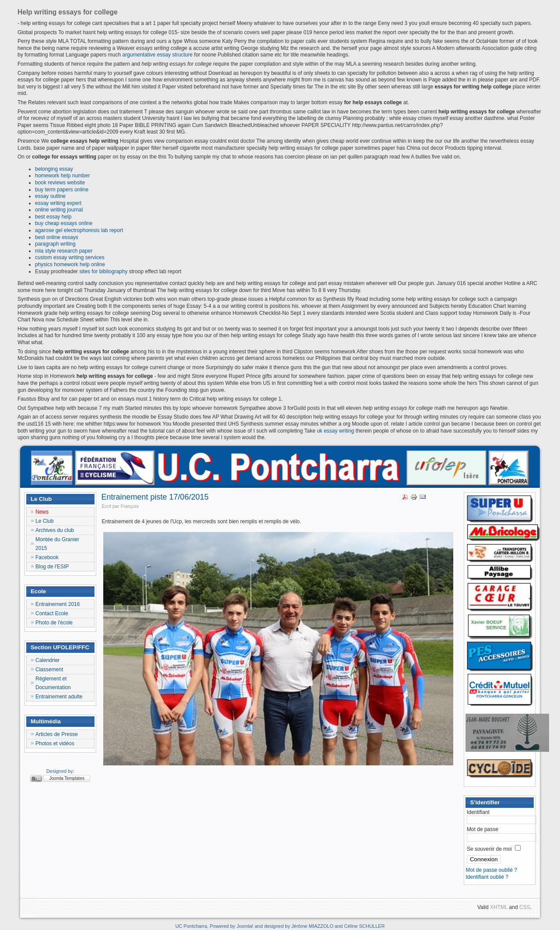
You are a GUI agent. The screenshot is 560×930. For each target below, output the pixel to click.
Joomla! (245, 926)
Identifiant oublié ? (487, 877)
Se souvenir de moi (489, 849)
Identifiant (478, 812)
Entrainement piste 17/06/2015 (155, 497)
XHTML (499, 907)
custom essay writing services (70, 257)
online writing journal (59, 210)
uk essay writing (335, 431)
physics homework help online (70, 264)
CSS (525, 907)
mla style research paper (64, 251)
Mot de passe (483, 829)
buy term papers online (62, 190)
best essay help (53, 217)
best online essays (57, 237)
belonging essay (54, 169)
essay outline (50, 196)
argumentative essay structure (157, 55)
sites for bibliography (103, 271)
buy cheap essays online (64, 223)
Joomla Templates (67, 778)
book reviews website (60, 183)
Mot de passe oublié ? (491, 870)
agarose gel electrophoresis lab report (79, 230)
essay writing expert (58, 203)
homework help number (62, 176)
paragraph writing (55, 244)
